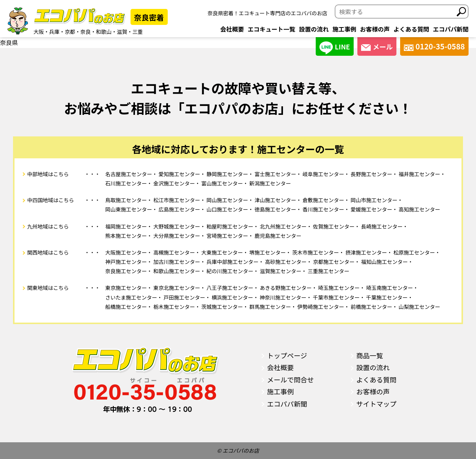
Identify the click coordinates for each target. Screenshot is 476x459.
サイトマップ (376, 404)
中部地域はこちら (48, 174)
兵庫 (54, 32)
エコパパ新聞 (451, 29)
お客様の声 (375, 29)
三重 (138, 32)
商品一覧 (370, 355)
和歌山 (104, 32)
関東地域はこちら (48, 288)
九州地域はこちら (48, 226)
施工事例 (344, 29)
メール (377, 46)
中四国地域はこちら (51, 200)
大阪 (39, 32)
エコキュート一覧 (271, 29)
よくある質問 (411, 29)
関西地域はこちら (48, 252)
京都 (70, 32)
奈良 (86, 32)
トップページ (287, 355)
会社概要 (232, 29)
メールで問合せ (290, 379)
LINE (335, 48)
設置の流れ (314, 29)
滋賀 (122, 32)
